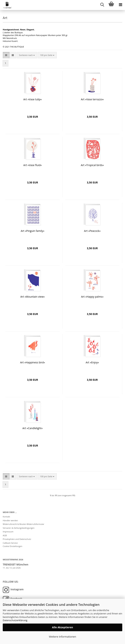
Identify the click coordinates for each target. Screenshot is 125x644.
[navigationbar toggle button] (120, 5)
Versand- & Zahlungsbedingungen (19, 528)
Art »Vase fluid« (33, 165)
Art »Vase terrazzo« (92, 99)
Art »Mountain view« (32, 297)
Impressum (8, 532)
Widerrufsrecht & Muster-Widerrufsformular (24, 524)
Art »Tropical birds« (92, 165)
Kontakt (6, 517)
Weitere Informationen (62, 637)
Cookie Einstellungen (13, 546)
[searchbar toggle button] (102, 5)
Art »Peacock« (92, 231)
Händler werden (10, 520)
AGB (5, 535)
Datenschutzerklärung (15, 620)
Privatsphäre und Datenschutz (17, 539)
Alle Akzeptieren (62, 627)
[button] (6, 55)
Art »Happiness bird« (33, 362)
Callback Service (10, 543)
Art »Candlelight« (33, 428)
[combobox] (27, 55)
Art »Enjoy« (92, 362)
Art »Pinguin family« (32, 231)
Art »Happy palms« (92, 297)
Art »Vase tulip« (32, 99)
